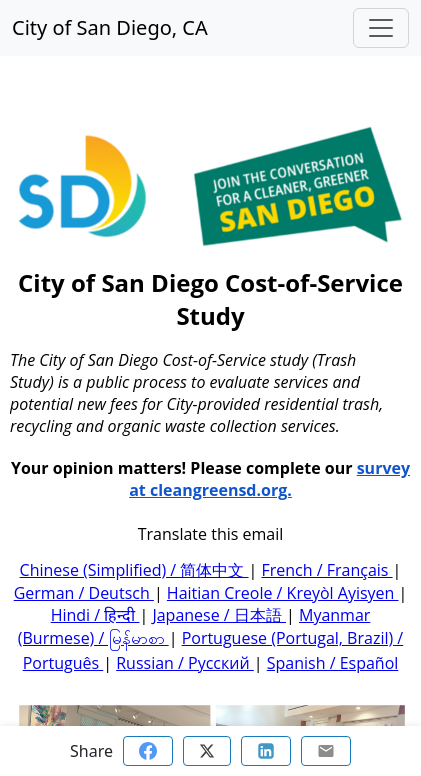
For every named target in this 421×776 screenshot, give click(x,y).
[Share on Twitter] (207, 751)
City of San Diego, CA (110, 27)
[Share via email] (326, 751)
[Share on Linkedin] (266, 751)
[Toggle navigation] (381, 28)
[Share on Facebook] (148, 751)
